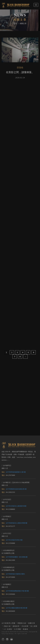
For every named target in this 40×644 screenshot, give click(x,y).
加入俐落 (34, 626)
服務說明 (16, 626)
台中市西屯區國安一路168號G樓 (17, 557)
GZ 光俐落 (8, 629)
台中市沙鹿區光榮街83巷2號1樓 (17, 608)
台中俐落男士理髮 (9, 623)
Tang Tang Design (7, 634)
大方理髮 (17, 629)
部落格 (20, 68)
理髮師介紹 (22, 623)
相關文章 (32, 623)
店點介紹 (7, 626)
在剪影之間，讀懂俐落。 (20, 73)
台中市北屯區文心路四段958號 (16, 506)
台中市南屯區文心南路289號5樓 (17, 523)
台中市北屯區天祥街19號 (14, 540)
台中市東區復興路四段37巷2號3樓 (17, 591)
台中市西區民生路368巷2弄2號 (16, 489)
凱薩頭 (26, 629)
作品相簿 (25, 626)
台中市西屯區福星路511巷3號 (16, 472)
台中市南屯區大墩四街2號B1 (15, 574)
